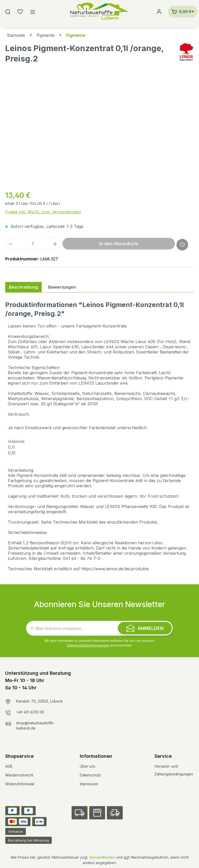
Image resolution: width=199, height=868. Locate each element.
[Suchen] (8, 12)
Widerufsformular (20, 784)
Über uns (88, 766)
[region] (99, 130)
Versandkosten (102, 857)
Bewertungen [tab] (62, 287)
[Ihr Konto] (159, 12)
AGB (9, 766)
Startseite (16, 35)
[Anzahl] (33, 244)
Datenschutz (90, 775)
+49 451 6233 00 (30, 712)
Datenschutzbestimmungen (88, 645)
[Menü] (33, 12)
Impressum (89, 784)
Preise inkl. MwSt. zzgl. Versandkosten (43, 212)
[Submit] (145, 628)
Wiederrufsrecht (19, 775)
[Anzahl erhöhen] (55, 244)
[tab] (23, 287)
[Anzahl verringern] (11, 244)
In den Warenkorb (119, 244)
